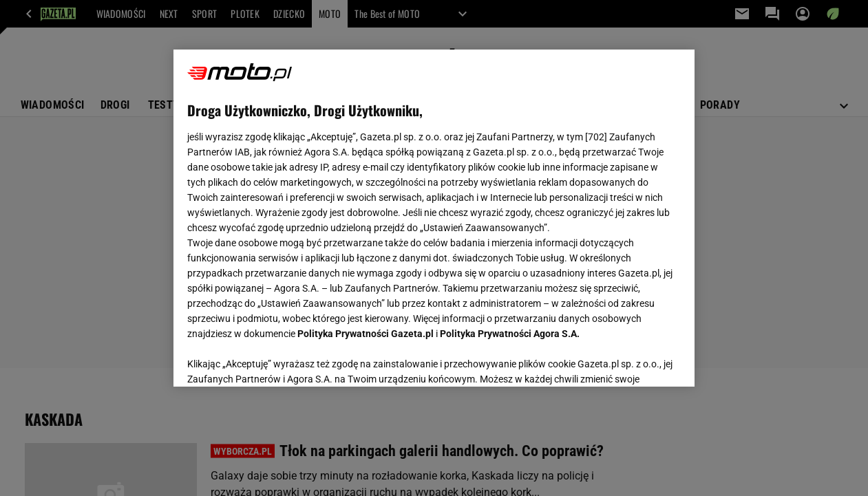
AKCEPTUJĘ (634, 360)
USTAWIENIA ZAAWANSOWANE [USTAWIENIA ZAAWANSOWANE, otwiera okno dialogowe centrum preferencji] (278, 359)
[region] (434, 218)
